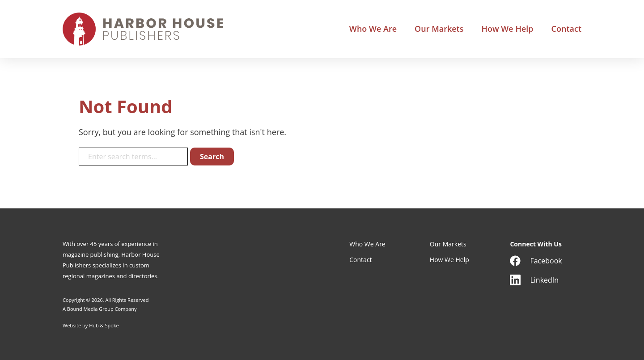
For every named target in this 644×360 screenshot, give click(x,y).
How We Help (507, 29)
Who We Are (373, 29)
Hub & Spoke (104, 325)
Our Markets (439, 29)
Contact (566, 29)
